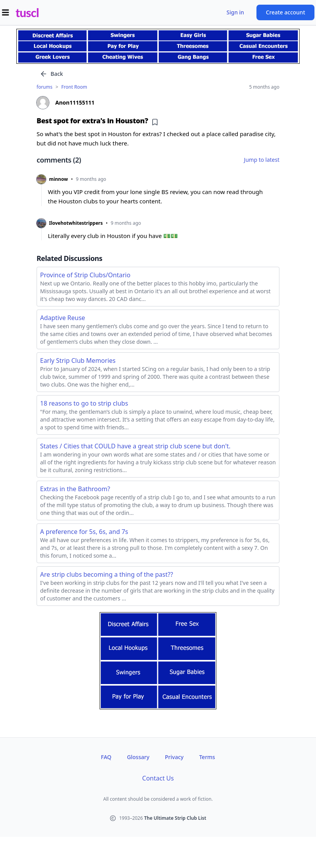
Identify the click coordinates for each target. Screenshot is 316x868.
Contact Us (158, 778)
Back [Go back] (51, 74)
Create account (285, 12)
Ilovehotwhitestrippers (76, 223)
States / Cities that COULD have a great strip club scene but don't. (135, 446)
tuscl (27, 12)
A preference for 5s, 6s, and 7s (84, 532)
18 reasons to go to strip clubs (84, 403)
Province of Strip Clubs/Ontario (85, 275)
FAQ (106, 757)
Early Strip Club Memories (78, 360)
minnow (58, 179)
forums (45, 87)
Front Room (74, 87)
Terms (207, 757)
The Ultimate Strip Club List (175, 818)
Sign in (235, 12)
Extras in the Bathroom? (75, 489)
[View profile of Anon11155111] (158, 103)
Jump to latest (262, 160)
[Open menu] (5, 12)
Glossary (138, 757)
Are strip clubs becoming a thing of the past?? (107, 574)
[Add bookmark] (155, 122)
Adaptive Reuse (63, 318)
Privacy (174, 757)
